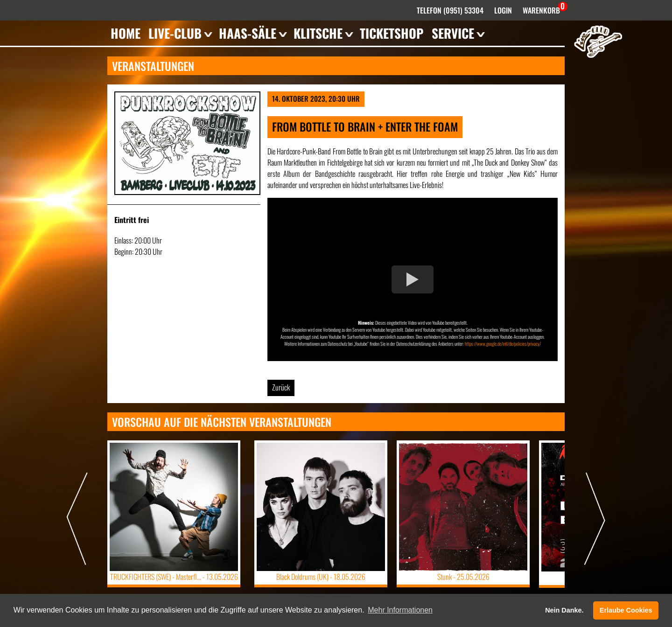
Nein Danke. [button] (564, 610)
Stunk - (463, 577)
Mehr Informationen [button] (400, 610)
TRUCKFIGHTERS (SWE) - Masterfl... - (174, 577)
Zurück (281, 387)
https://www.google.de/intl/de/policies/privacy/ (503, 344)
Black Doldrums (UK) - (321, 577)
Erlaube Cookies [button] (626, 610)
